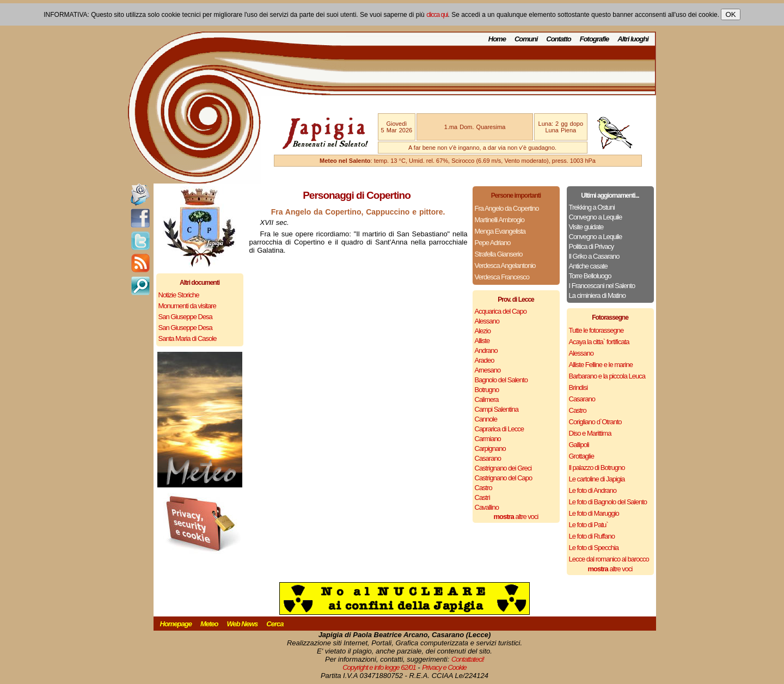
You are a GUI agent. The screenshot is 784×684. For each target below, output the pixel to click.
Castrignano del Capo (504, 478)
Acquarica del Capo (501, 311)
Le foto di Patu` (589, 525)
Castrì (483, 497)
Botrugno (487, 390)
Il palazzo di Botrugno (597, 468)
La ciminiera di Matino (597, 295)
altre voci (516, 517)
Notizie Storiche (179, 295)
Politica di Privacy (592, 246)
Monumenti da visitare (187, 306)
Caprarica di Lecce (499, 429)
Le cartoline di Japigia (597, 479)
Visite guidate (586, 227)
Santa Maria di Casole (188, 338)
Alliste (482, 341)
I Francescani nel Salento (602, 286)
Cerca (275, 624)
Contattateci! (468, 659)
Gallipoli (579, 445)
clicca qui (437, 15)
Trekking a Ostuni (592, 207)
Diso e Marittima (590, 433)
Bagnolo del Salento (501, 380)
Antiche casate (588, 266)
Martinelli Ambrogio (500, 220)
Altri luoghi (633, 39)
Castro (483, 488)
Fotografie (595, 39)
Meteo (209, 624)
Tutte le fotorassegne (596, 330)
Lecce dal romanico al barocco (609, 559)
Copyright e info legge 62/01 (379, 667)
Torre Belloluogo (590, 276)
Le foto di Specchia (594, 548)
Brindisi (578, 387)
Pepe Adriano (493, 243)
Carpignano (490, 448)
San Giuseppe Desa (185, 317)
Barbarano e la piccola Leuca (607, 376)
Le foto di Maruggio (594, 513)
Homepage (176, 624)
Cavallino (487, 507)
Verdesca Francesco (502, 277)
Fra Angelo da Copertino (507, 208)
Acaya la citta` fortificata (599, 342)
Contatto (558, 39)
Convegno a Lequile (596, 217)
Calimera (487, 399)
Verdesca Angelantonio (505, 265)
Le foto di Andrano (593, 490)
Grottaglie (581, 456)
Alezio (483, 331)
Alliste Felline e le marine (601, 365)
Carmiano (488, 439)
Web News (243, 624)
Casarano (488, 458)
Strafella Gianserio (499, 254)
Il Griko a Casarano (594, 256)
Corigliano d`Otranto (595, 422)
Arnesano (488, 370)
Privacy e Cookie (444, 667)
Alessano (487, 321)
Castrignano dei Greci (503, 468)
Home (497, 39)
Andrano (486, 350)
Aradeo (485, 360)
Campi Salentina (497, 409)
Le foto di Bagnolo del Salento (608, 502)
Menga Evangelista (500, 231)
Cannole (486, 419)
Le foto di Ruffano (592, 536)
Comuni (526, 39)
